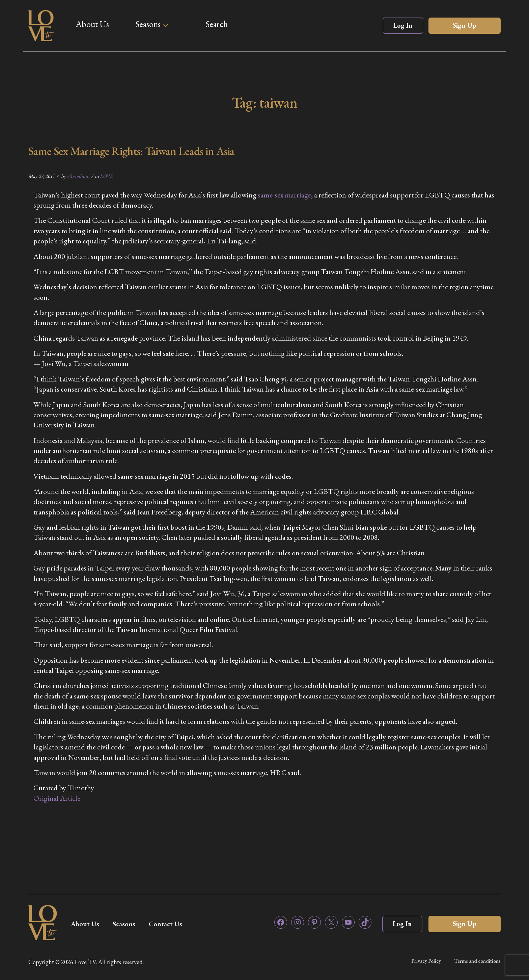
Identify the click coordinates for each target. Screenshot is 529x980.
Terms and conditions (478, 961)
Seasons (148, 24)
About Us (92, 24)
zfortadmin (78, 176)
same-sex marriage (284, 195)
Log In (403, 25)
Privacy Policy (426, 961)
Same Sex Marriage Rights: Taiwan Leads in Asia (131, 151)
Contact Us (165, 924)
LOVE (106, 176)
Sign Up (465, 25)
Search (217, 24)
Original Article (57, 798)
